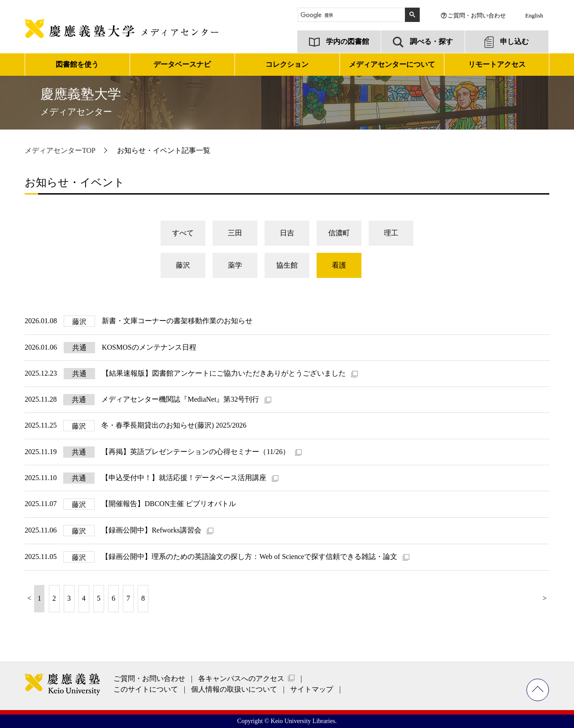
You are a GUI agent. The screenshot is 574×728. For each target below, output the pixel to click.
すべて (183, 233)
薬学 (235, 265)
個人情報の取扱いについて (234, 689)
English (534, 15)
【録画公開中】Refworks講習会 (152, 530)
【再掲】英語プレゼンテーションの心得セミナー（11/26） (196, 452)
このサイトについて (146, 689)
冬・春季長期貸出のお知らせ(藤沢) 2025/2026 (174, 425)
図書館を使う (77, 64)
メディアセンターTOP (60, 150)
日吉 (287, 233)
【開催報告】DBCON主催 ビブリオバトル (169, 504)
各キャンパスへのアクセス (241, 678)
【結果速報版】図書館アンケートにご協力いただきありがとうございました (225, 373)
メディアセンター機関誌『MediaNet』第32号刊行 (181, 399)
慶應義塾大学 (81, 102)
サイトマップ (312, 689)
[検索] (353, 15)
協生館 (287, 265)
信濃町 (339, 233)
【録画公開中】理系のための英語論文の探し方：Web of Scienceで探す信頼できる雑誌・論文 (250, 557)
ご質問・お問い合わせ (477, 15)
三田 (235, 233)
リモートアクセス (497, 64)
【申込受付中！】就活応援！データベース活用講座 (185, 478)
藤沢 (183, 265)
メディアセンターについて (392, 64)
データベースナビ (182, 64)
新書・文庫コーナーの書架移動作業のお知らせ (177, 321)
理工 (391, 233)
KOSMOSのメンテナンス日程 (149, 347)
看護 (339, 265)
